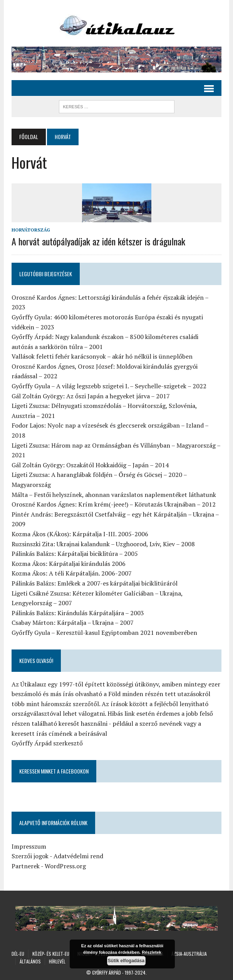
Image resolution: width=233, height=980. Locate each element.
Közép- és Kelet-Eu (51, 954)
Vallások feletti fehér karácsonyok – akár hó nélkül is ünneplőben (102, 356)
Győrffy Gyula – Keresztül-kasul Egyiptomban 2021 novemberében (104, 633)
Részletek (152, 952)
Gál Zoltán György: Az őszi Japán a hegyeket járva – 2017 (91, 396)
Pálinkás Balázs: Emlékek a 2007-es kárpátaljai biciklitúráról (95, 583)
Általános (30, 961)
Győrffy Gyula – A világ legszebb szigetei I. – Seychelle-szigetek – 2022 (109, 386)
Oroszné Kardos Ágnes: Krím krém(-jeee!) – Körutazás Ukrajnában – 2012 (114, 504)
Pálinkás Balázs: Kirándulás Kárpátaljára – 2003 (78, 613)
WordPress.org (65, 866)
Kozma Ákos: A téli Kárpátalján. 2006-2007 (72, 573)
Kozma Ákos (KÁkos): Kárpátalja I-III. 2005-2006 (80, 534)
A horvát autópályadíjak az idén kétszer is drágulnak (98, 241)
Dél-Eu (18, 954)
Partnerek (26, 866)
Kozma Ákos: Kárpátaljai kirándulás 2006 (69, 564)
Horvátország (31, 230)
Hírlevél (57, 961)
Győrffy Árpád (106, 972)
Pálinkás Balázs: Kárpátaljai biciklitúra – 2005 (75, 554)
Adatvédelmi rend (78, 856)
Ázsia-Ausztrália (189, 954)
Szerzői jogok (30, 856)
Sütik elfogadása (126, 961)
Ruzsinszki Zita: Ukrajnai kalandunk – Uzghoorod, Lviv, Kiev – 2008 (103, 544)
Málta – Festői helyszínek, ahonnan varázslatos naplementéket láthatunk (114, 495)
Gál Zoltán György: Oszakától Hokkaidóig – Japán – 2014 (90, 465)
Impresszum (29, 846)
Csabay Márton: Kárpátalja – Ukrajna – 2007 (73, 623)
